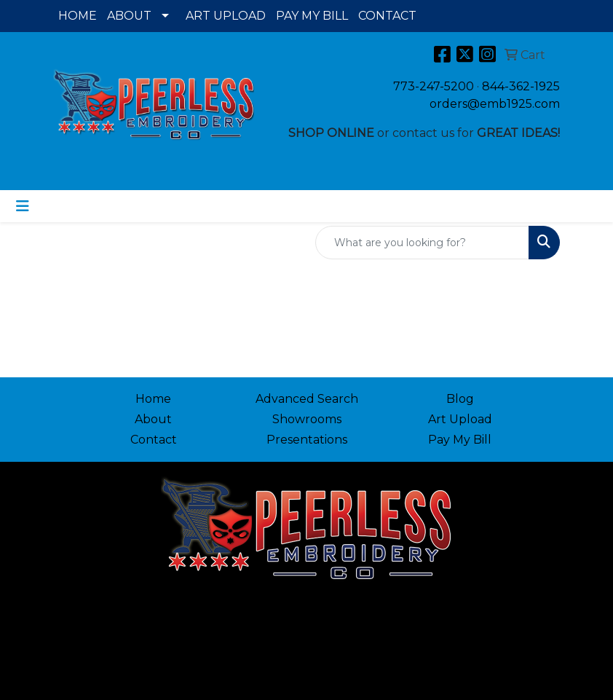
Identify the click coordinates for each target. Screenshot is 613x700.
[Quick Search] (422, 243)
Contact (154, 440)
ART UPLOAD (226, 16)
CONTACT (387, 16)
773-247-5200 (434, 86)
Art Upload (460, 419)
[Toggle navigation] (23, 206)
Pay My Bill (460, 440)
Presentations (307, 440)
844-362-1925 (521, 86)
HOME (78, 16)
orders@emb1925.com (495, 104)
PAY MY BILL (312, 16)
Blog (460, 399)
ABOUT (129, 16)
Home (153, 399)
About (153, 419)
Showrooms (307, 419)
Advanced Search (307, 399)
